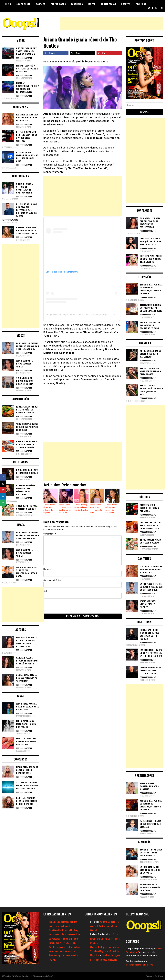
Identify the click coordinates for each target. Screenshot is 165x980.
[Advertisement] (112, 24)
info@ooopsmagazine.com (139, 965)
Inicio (8, 4)
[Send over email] (3, 503)
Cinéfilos (141, 4)
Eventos (126, 4)
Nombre (48, 569)
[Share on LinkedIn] (3, 496)
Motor (92, 4)
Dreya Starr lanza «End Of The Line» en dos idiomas (105, 939)
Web (46, 591)
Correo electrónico (53, 580)
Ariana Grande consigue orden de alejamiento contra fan (65, 508)
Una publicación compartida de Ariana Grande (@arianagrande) (76, 315)
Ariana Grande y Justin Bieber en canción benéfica (81, 507)
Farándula (77, 4)
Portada (41, 4)
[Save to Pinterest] (109, 53)
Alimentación (108, 4)
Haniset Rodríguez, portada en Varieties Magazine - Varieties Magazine (105, 951)
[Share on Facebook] (56, 53)
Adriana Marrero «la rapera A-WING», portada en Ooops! (105, 926)
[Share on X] (83, 53)
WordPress (159, 976)
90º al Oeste (23, 4)
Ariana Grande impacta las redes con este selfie (97, 507)
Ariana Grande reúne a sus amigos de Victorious (111, 508)
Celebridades (58, 4)
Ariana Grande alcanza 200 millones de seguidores (49, 508)
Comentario (50, 533)
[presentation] (63, 605)
